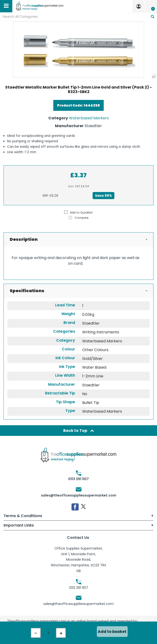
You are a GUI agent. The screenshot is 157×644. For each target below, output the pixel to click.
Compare (79, 217)
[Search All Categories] (78, 17)
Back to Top (79, 431)
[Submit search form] (153, 17)
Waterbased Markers (89, 118)
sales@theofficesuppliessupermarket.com (79, 495)
